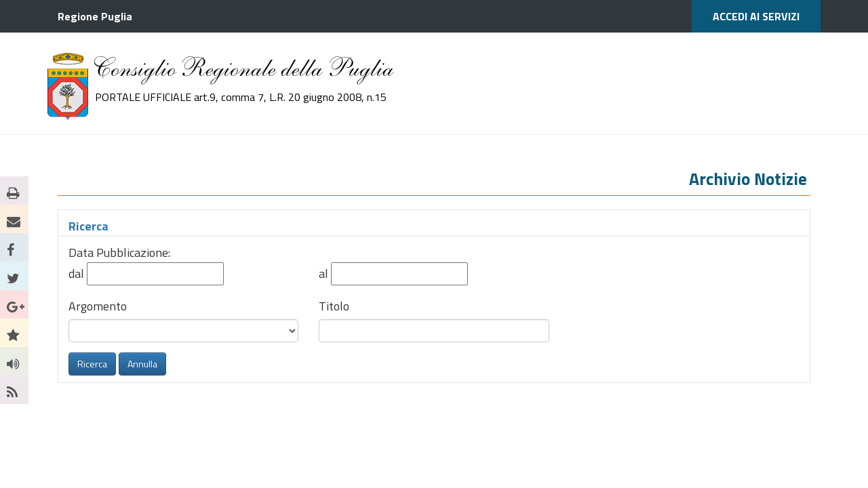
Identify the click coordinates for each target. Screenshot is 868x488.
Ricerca (88, 226)
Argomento (98, 306)
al (325, 273)
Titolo (334, 306)
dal (78, 273)
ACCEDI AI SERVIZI (756, 16)
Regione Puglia (95, 16)
